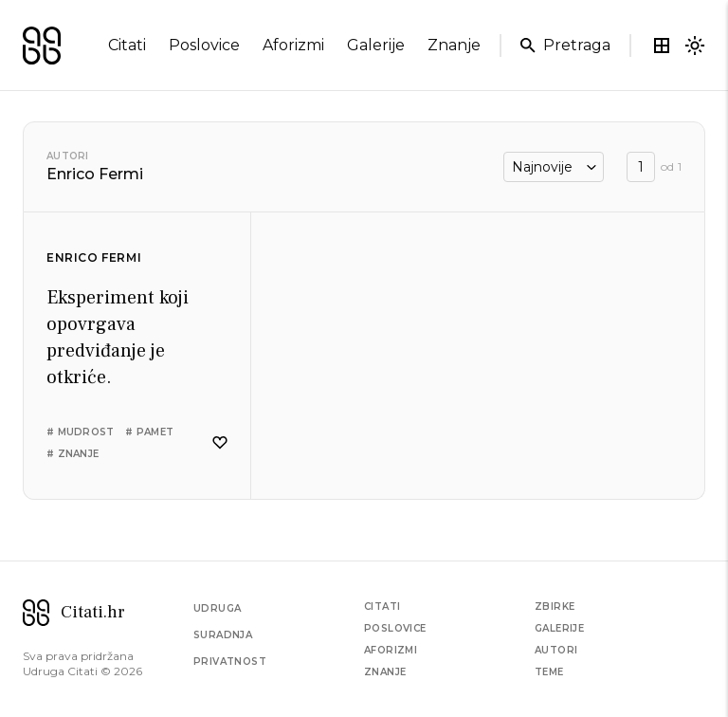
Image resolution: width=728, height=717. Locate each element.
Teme (549, 672)
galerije (376, 45)
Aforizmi (391, 650)
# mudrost (80, 432)
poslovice (204, 45)
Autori (68, 156)
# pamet (149, 432)
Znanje (385, 672)
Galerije (559, 628)
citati (127, 45)
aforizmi (293, 45)
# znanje (73, 454)
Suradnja (223, 635)
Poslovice (395, 628)
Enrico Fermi (94, 257)
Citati (382, 607)
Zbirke (555, 607)
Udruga (217, 608)
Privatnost (230, 662)
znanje (454, 45)
